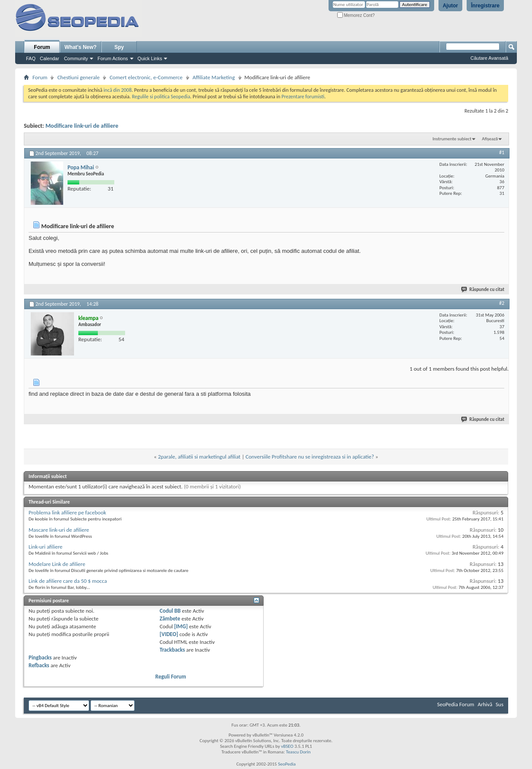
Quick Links (150, 58)
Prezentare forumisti (303, 97)
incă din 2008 (118, 90)
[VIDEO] (169, 634)
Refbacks (39, 665)
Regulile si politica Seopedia (161, 97)
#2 (502, 303)
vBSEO (287, 746)
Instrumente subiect (452, 139)
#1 (502, 152)
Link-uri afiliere (45, 547)
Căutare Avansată (489, 58)
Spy (119, 47)
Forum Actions (113, 58)
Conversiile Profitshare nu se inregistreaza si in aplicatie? (310, 457)
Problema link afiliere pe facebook (67, 512)
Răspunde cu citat (483, 289)
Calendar (50, 58)
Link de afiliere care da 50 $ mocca (68, 581)
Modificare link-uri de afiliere (82, 126)
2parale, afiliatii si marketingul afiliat (199, 457)
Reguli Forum (171, 677)
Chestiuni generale (78, 77)
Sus (500, 704)
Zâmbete (170, 619)
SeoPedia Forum (456, 704)
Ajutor (450, 6)
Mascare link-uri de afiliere (59, 530)
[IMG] (181, 626)
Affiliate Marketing (214, 77)
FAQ (31, 58)
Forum (42, 47)
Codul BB (170, 611)
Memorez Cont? (356, 15)
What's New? (81, 47)
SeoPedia (287, 764)
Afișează (490, 139)
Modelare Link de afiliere (57, 564)
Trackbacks (172, 650)
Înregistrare (485, 6)
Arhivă (485, 704)
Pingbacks (40, 658)
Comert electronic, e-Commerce (146, 77)
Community (76, 58)
